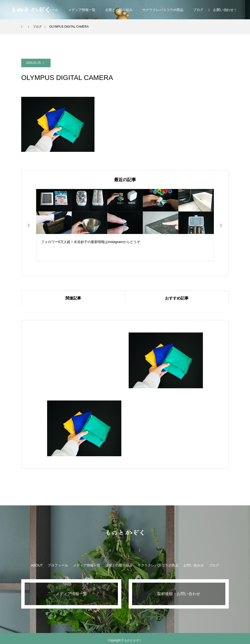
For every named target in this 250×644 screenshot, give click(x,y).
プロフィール (58, 565)
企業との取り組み (119, 10)
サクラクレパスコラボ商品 (163, 10)
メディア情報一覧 (82, 10)
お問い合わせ (194, 565)
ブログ (198, 10)
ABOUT (37, 565)
